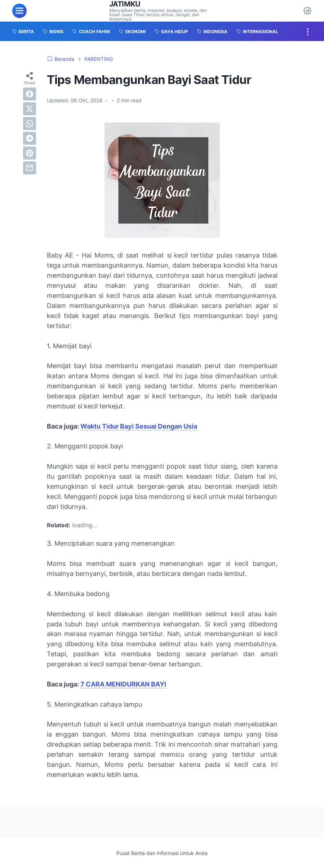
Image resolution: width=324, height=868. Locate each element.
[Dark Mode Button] (307, 11)
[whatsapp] (30, 124)
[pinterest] (30, 153)
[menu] (19, 11)
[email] (30, 168)
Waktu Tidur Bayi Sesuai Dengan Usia (139, 426)
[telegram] (30, 138)
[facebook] (30, 94)
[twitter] (30, 109)
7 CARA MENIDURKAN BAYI (123, 684)
